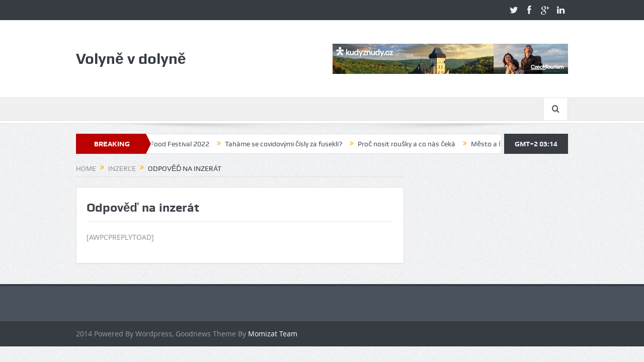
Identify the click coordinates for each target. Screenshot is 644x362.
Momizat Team (273, 334)
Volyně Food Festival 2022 (172, 144)
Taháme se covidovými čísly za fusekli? (287, 144)
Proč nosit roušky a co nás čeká (410, 144)
